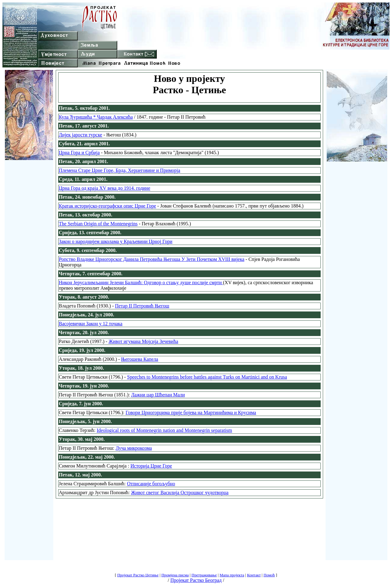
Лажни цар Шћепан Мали (158, 395)
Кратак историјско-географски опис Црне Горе (107, 206)
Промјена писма (175, 575)
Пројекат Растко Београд (196, 580)
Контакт (254, 575)
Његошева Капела (139, 359)
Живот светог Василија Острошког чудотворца (180, 493)
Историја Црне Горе (151, 466)
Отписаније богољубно (151, 484)
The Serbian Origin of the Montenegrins (98, 224)
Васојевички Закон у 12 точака (91, 324)
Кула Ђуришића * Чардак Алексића (96, 117)
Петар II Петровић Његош (142, 306)
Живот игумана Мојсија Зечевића (143, 341)
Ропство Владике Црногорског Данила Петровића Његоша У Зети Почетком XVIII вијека (152, 259)
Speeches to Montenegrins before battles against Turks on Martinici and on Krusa (207, 377)
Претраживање (204, 575)
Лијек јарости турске (81, 135)
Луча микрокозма (134, 448)
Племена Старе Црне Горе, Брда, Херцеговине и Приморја (119, 170)
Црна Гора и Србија (79, 153)
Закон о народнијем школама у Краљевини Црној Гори (116, 241)
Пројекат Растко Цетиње (138, 575)
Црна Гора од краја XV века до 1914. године (105, 188)
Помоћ (269, 575)
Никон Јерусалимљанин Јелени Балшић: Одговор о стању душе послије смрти (141, 283)
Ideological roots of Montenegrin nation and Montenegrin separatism (164, 430)
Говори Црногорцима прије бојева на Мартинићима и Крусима (191, 412)
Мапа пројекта (232, 575)
